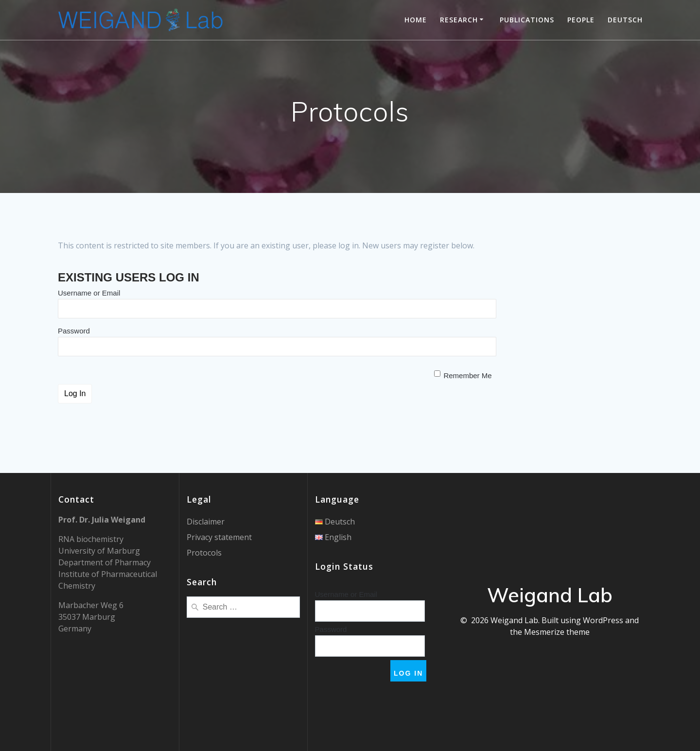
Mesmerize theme (557, 632)
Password (74, 331)
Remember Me (467, 375)
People (581, 20)
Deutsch (625, 20)
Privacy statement (219, 537)
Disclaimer (206, 522)
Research (459, 20)
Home (416, 20)
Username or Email (89, 293)
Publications (527, 20)
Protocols (204, 553)
